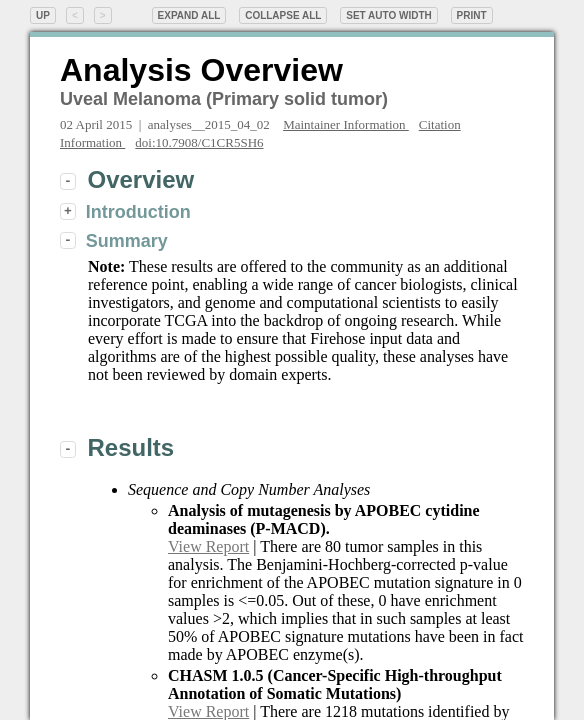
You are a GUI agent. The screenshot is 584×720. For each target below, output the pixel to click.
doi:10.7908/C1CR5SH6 (199, 142)
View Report (208, 546)
